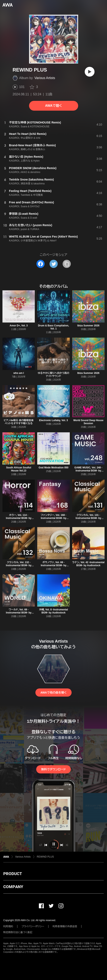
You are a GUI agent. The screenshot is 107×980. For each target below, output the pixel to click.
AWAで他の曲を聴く (53, 693)
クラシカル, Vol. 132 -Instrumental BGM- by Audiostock (19, 565)
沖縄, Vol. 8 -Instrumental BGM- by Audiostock (53, 611)
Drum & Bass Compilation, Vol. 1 (53, 327)
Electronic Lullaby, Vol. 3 (53, 420)
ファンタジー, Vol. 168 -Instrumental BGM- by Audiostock (53, 518)
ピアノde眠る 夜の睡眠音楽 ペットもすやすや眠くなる (19, 422)
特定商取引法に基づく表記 (18, 932)
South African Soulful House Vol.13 (19, 469)
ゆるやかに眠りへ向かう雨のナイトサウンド (54, 375)
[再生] (90, 72)
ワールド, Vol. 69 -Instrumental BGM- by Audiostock (19, 613)
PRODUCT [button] (13, 874)
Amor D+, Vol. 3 (19, 326)
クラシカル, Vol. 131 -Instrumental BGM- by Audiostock (88, 518)
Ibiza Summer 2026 (88, 326)
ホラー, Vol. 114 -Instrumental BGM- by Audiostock (19, 518)
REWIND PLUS (45, 857)
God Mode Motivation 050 (53, 468)
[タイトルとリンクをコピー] (67, 264)
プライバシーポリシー (33, 926)
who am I (19, 373)
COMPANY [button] (13, 887)
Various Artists (45, 78)
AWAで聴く (53, 106)
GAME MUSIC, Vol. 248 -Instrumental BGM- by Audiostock (88, 471)
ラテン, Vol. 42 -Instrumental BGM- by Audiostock (88, 564)
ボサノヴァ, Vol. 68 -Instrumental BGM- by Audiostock (53, 565)
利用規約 (8, 926)
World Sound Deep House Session (88, 422)
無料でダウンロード (53, 769)
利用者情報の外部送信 (65, 926)
